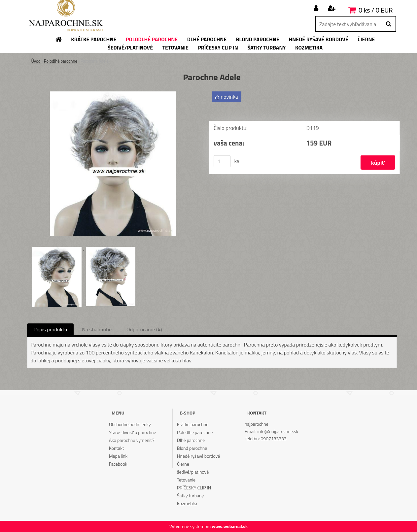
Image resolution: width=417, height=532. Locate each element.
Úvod (36, 61)
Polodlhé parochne (61, 61)
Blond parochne (192, 448)
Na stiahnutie (97, 329)
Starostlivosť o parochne (133, 432)
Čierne (183, 464)
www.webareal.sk (230, 526)
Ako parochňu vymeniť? (132, 440)
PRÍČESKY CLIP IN (194, 488)
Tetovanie (186, 480)
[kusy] (222, 161)
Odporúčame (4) (144, 329)
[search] (388, 24)
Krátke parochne (193, 424)
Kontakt (117, 448)
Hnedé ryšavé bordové (198, 456)
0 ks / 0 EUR (376, 10)
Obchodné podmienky (130, 424)
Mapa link (118, 456)
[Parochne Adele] (113, 94)
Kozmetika (187, 503)
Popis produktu (51, 329)
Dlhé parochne (191, 440)
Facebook (118, 464)
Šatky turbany (190, 496)
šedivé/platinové (193, 472)
